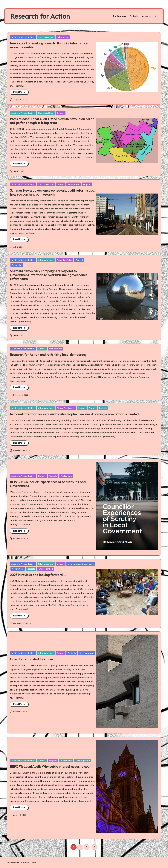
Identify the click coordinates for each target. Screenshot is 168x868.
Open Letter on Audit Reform (31, 659)
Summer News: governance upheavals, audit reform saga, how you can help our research (53, 192)
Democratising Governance (81, 564)
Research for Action (40, 16)
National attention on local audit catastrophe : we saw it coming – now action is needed (74, 414)
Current (61, 113)
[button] (94, 847)
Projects (87, 184)
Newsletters (74, 184)
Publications (63, 37)
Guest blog (17, 265)
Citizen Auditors (46, 260)
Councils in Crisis (46, 37)
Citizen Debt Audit (66, 408)
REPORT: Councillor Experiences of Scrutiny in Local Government (48, 484)
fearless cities (55, 349)
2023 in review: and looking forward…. (38, 575)
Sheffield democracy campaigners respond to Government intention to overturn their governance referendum (49, 275)
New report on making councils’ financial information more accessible (49, 45)
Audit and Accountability (23, 37)
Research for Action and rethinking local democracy (49, 355)
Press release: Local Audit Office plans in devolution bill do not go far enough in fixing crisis (52, 121)
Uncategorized (46, 569)
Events (92, 408)
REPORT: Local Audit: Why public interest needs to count (51, 766)
